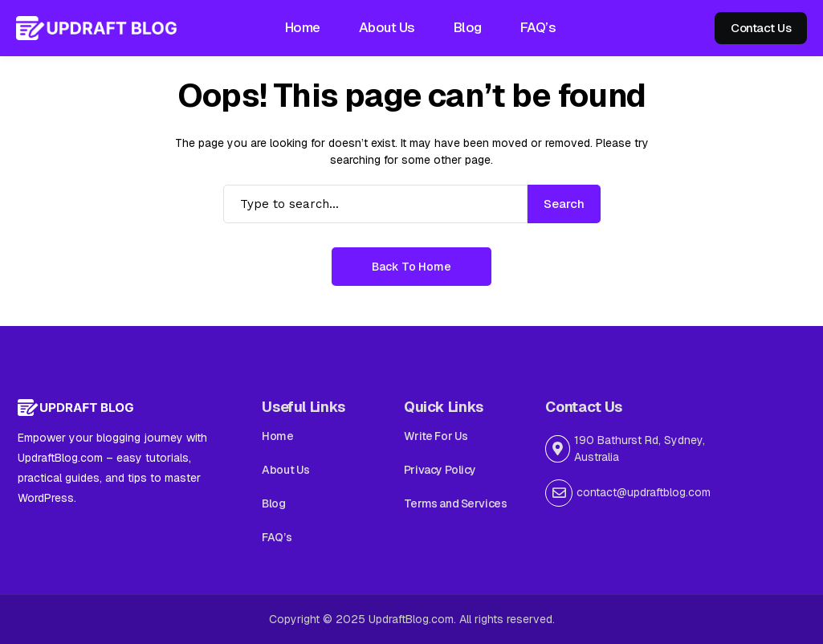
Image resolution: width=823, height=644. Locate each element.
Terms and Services (455, 503)
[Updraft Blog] (96, 28)
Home (277, 436)
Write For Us (436, 436)
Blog (273, 503)
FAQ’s (277, 537)
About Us (286, 470)
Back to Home (411, 267)
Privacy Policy (440, 470)
